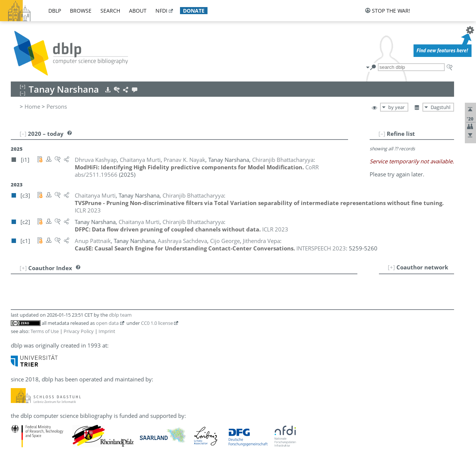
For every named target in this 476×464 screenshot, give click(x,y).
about (138, 11)
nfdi (161, 11)
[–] (382, 134)
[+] (391, 267)
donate (194, 11)
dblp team (120, 315)
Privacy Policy (79, 331)
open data (107, 323)
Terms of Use (45, 331)
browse (81, 11)
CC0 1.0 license (157, 323)
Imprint (107, 331)
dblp (55, 11)
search (110, 11)
